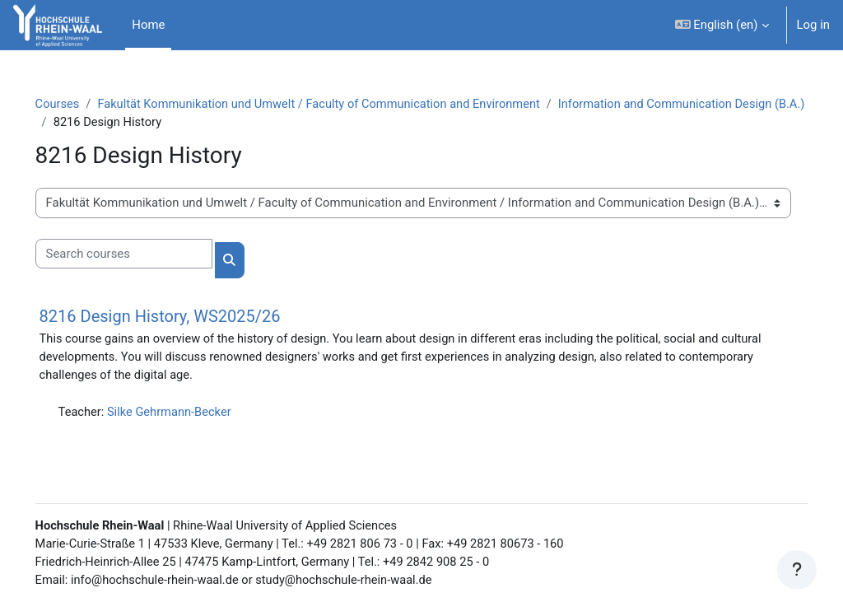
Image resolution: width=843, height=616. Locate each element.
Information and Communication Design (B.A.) (202, 123)
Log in (813, 25)
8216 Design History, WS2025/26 (183, 317)
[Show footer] (797, 570)
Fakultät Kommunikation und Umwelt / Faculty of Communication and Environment (347, 105)
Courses (81, 105)
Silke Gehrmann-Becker (194, 414)
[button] (722, 25)
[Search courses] (147, 254)
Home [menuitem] (148, 25)
